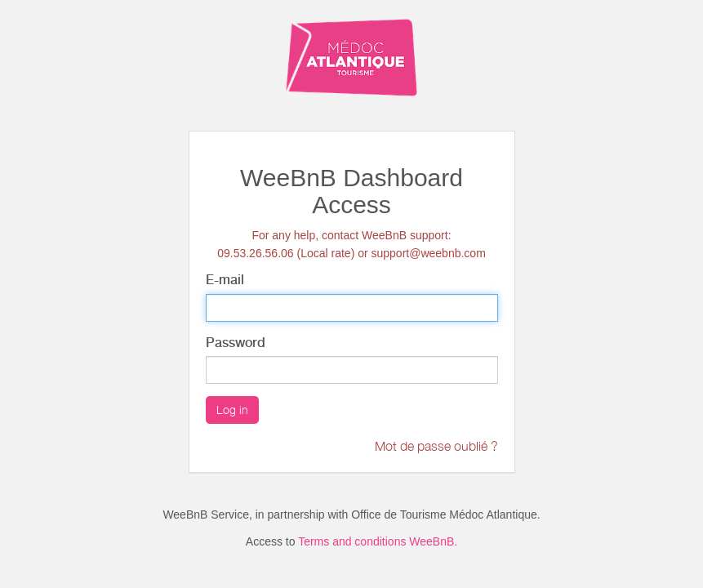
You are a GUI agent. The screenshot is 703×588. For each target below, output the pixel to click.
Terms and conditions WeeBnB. (378, 541)
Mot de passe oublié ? (436, 446)
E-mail (225, 280)
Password (236, 343)
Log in (232, 410)
